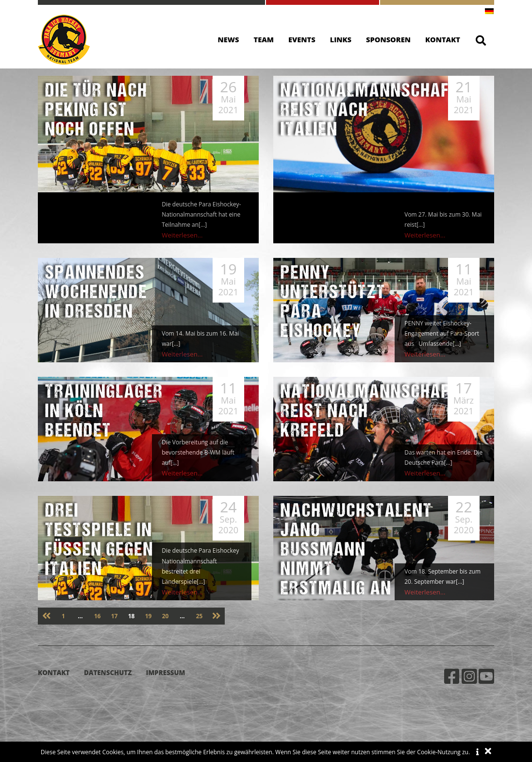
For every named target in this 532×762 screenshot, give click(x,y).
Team (264, 39)
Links (341, 39)
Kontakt (443, 39)
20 (166, 616)
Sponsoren (388, 39)
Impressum (166, 673)
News (229, 39)
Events (302, 39)
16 (98, 616)
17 (115, 616)
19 (149, 616)
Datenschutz (108, 673)
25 (199, 616)
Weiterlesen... (180, 235)
